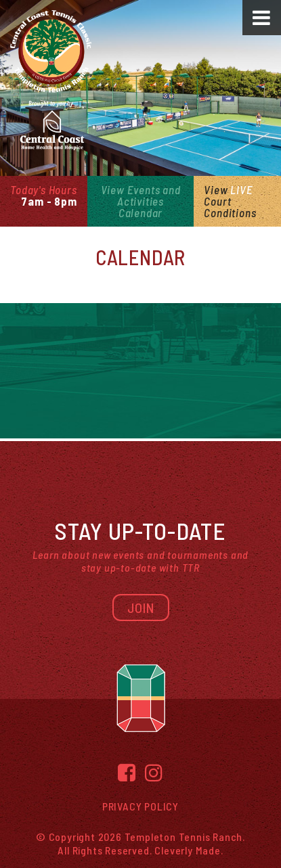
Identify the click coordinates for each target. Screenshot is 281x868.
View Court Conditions (230, 201)
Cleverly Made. (189, 850)
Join (141, 608)
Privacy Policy (140, 806)
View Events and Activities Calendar (141, 201)
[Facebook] (127, 772)
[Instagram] (154, 772)
